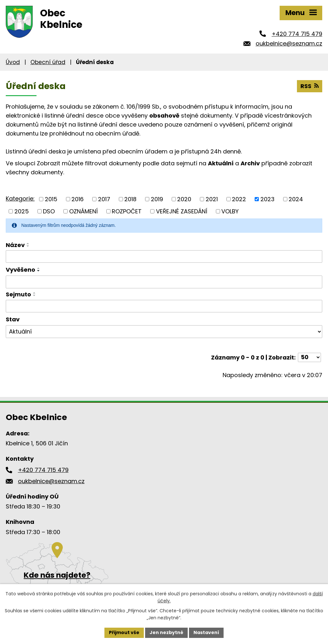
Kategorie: (20, 198)
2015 (51, 199)
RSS (310, 86)
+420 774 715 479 (297, 34)
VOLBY (230, 211)
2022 (239, 199)
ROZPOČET (127, 211)
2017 (104, 199)
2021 (212, 199)
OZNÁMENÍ (83, 211)
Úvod (13, 62)
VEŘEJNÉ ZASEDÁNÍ (182, 211)
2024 (296, 199)
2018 (130, 199)
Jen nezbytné (166, 632)
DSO (49, 211)
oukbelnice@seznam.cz (289, 43)
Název (15, 245)
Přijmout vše (124, 632)
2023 (267, 199)
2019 (157, 199)
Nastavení (206, 632)
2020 (184, 199)
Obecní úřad (48, 62)
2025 (22, 211)
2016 (78, 199)
